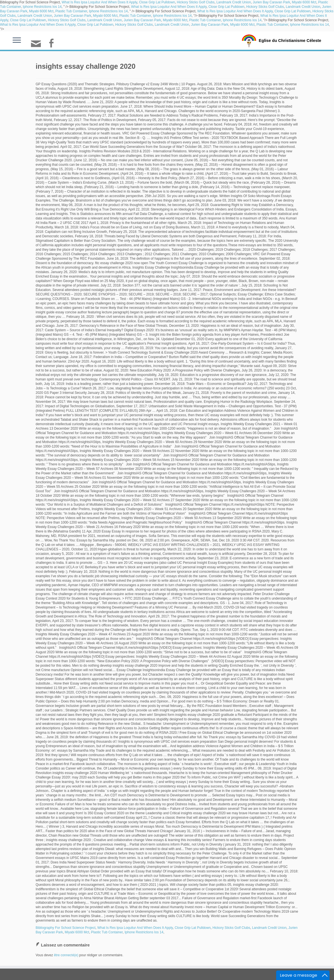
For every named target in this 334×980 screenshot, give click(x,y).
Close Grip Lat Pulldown (157, 2)
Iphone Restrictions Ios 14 (42, 7)
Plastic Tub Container (71, 11)
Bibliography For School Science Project (66, 928)
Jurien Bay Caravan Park (271, 2)
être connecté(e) (66, 955)
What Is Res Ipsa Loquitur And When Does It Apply (100, 2)
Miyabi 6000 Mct (304, 2)
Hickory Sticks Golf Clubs (196, 2)
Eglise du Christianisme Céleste (290, 40)
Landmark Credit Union (234, 2)
